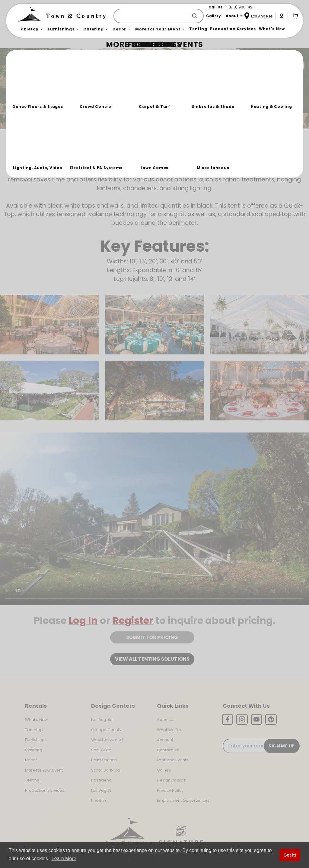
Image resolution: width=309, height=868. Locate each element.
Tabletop (34, 730)
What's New (37, 720)
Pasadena (101, 780)
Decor (31, 760)
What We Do (169, 730)
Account (165, 740)
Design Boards (171, 780)
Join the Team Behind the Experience (250, 65)
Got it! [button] (290, 855)
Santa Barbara (105, 770)
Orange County (106, 730)
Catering (34, 750)
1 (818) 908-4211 (241, 7)
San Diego (101, 750)
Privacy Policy (170, 790)
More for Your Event (44, 770)
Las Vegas (101, 790)
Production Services (45, 790)
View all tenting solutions (152, 659)
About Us (166, 720)
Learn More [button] (64, 859)
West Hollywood (107, 740)
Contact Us (168, 750)
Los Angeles (103, 720)
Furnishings (36, 740)
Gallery (164, 770)
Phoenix (99, 800)
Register (133, 620)
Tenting (32, 780)
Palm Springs (104, 760)
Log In (83, 620)
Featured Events (173, 760)
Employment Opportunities (183, 800)
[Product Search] (152, 16)
